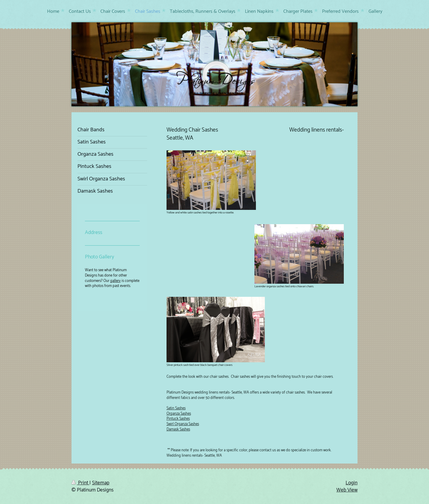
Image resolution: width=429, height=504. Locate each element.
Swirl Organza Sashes (183, 424)
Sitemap (101, 483)
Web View (347, 490)
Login (352, 483)
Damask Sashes (178, 429)
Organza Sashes (179, 414)
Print (80, 483)
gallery (115, 281)
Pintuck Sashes (178, 419)
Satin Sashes (176, 408)
